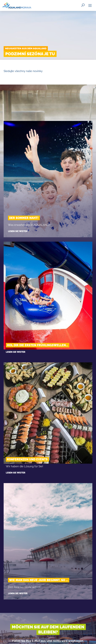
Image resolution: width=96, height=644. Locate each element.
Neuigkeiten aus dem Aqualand (26, 48)
